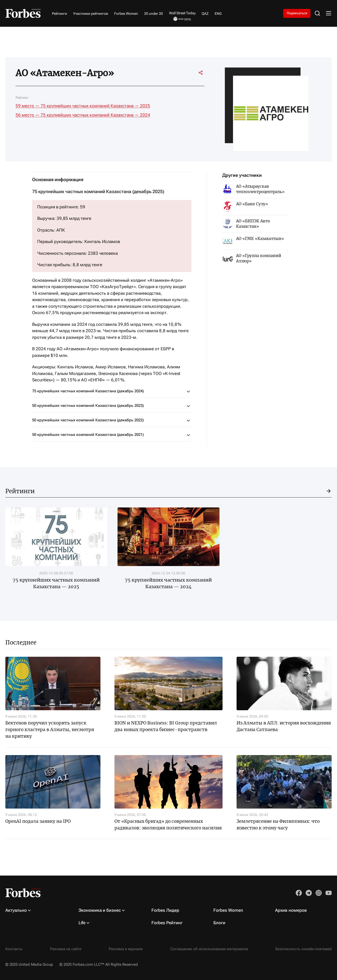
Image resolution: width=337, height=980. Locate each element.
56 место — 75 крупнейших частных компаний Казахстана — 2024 (83, 115)
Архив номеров (291, 910)
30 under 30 (153, 14)
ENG (218, 14)
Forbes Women (126, 14)
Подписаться (294, 13)
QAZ (205, 14)
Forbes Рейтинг (167, 923)
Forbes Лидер (165, 910)
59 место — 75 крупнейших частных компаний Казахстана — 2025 (83, 106)
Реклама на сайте (66, 949)
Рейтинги (60, 14)
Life (82, 923)
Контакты (14, 949)
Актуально (16, 910)
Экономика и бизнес (100, 910)
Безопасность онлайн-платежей (303, 949)
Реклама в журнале (126, 949)
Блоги (219, 923)
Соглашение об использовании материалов (209, 949)
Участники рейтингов (91, 14)
